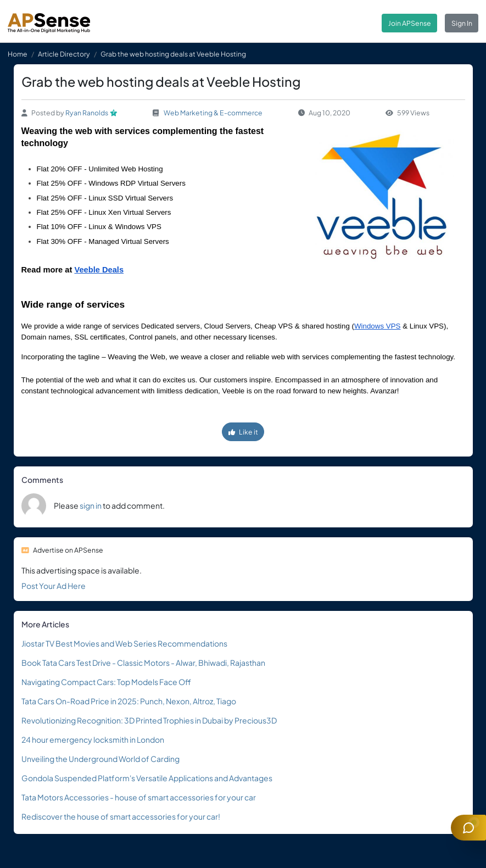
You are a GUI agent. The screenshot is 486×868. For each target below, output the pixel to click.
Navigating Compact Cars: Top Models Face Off (106, 682)
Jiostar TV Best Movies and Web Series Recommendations (124, 643)
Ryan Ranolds (87, 113)
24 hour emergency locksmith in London (93, 739)
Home (18, 54)
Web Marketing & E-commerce (213, 113)
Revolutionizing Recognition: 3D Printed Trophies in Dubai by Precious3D (149, 720)
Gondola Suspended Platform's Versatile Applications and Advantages (147, 778)
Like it (243, 432)
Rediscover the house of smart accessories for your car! (121, 816)
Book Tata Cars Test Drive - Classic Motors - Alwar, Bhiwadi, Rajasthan (143, 663)
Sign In (462, 23)
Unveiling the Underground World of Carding (100, 759)
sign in (91, 505)
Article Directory (64, 54)
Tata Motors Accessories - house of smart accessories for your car (139, 797)
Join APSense (410, 23)
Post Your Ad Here (54, 586)
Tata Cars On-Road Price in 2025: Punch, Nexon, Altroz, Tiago (129, 701)
